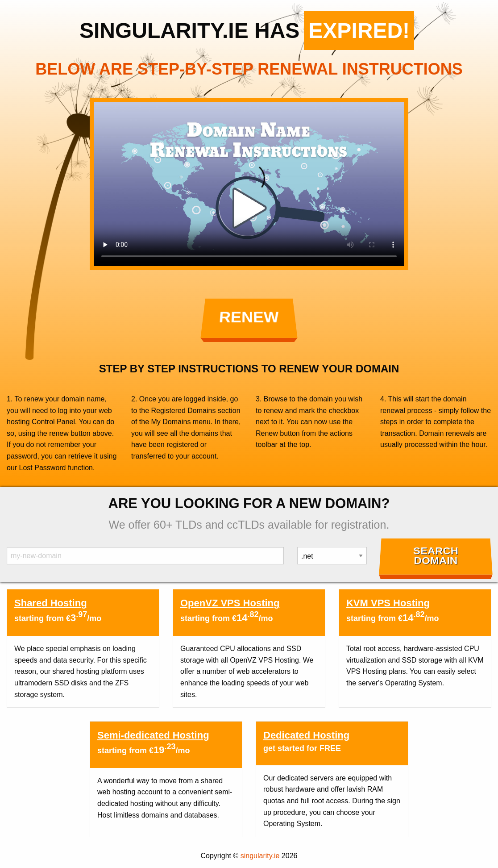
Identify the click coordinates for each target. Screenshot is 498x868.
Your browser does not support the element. (249, 184)
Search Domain (436, 556)
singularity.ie (260, 856)
